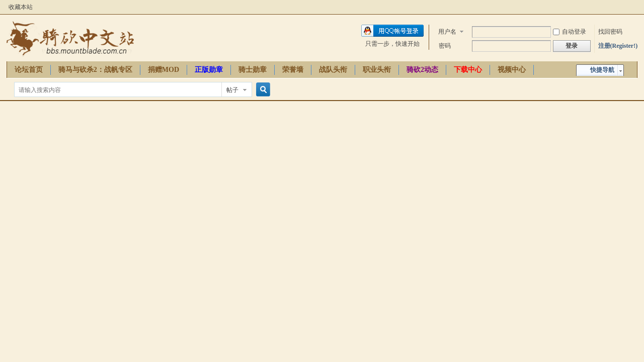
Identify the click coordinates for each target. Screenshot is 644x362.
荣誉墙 (293, 70)
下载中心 (468, 70)
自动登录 (570, 32)
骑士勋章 (253, 70)
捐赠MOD (164, 70)
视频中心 (512, 70)
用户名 (447, 32)
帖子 (232, 90)
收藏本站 (21, 7)
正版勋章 (209, 70)
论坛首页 (29, 70)
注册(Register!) (618, 46)
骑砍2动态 (422, 70)
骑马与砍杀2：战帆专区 (95, 70)
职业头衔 (377, 70)
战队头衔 (333, 70)
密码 (445, 46)
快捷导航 (602, 70)
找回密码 (610, 32)
